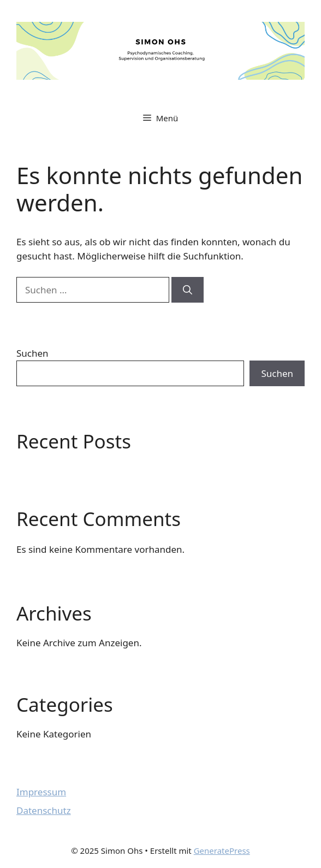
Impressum (41, 792)
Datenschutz (44, 810)
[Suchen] (188, 290)
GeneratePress (222, 851)
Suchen (32, 353)
